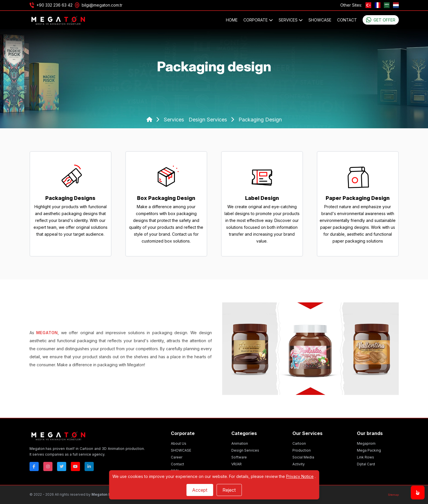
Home (232, 20)
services (174, 120)
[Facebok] (34, 466)
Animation (240, 443)
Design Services (245, 450)
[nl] (396, 5)
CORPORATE (258, 20)
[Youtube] (75, 466)
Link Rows (366, 457)
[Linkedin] (89, 466)
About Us (179, 443)
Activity (299, 464)
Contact (347, 20)
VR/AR (237, 464)
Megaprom (366, 443)
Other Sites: (351, 5)
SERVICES (291, 20)
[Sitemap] (393, 495)
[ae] (387, 5)
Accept (200, 490)
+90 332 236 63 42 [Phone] (54, 5)
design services (209, 120)
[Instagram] (48, 466)
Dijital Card (366, 464)
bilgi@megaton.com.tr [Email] (102, 5)
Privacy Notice (300, 476)
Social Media (303, 457)
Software (239, 457)
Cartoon (299, 443)
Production (302, 450)
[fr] (378, 5)
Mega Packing (369, 450)
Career (177, 457)
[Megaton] (87, 436)
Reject (229, 490)
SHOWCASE (320, 20)
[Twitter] (62, 466)
